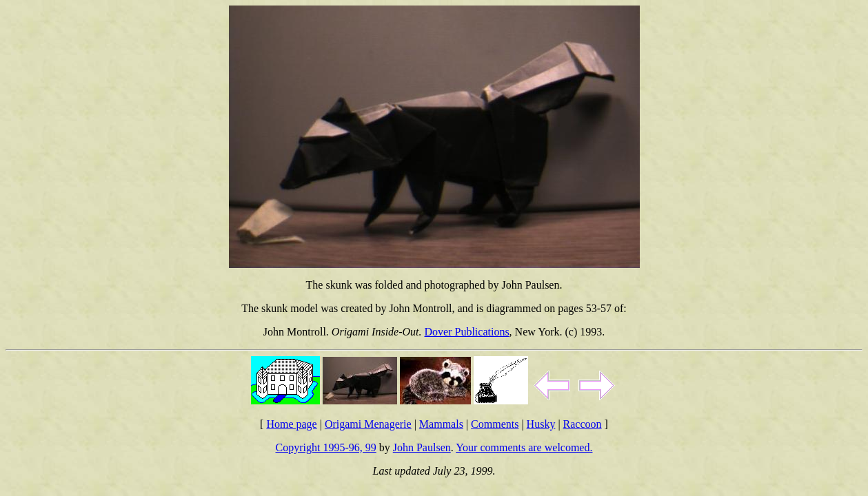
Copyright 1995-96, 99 (326, 447)
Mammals (441, 424)
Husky (541, 424)
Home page (291, 424)
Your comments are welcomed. (524, 447)
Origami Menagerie (368, 424)
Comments (495, 424)
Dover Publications (467, 332)
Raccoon (583, 424)
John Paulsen (422, 447)
